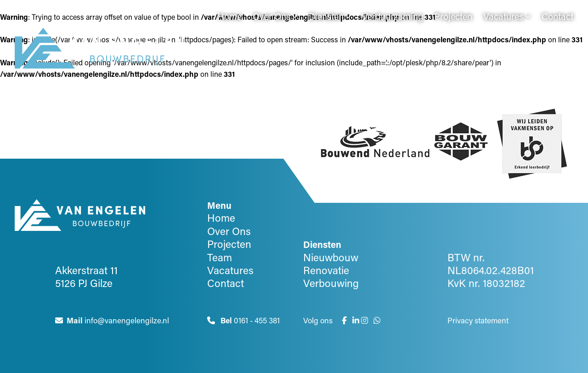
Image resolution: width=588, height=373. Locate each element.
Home (229, 16)
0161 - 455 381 (243, 320)
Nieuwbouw (331, 257)
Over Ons (271, 16)
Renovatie (326, 270)
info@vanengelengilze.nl (112, 320)
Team (220, 257)
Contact (557, 16)
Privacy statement (478, 320)
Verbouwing (331, 283)
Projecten (453, 16)
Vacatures (503, 16)
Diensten (326, 16)
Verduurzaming (393, 16)
